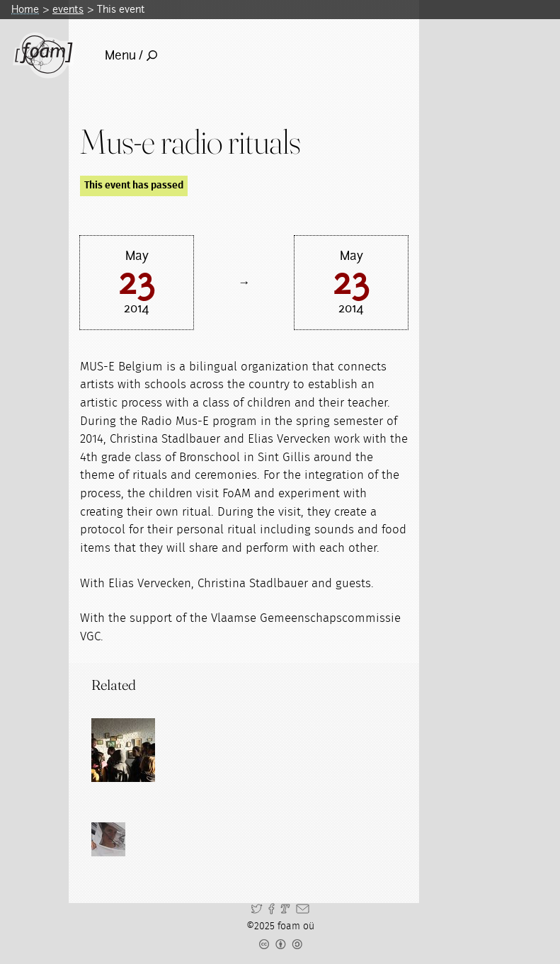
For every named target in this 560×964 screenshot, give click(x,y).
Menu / (131, 55)
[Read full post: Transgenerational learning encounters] (123, 750)
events (68, 9)
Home (25, 9)
